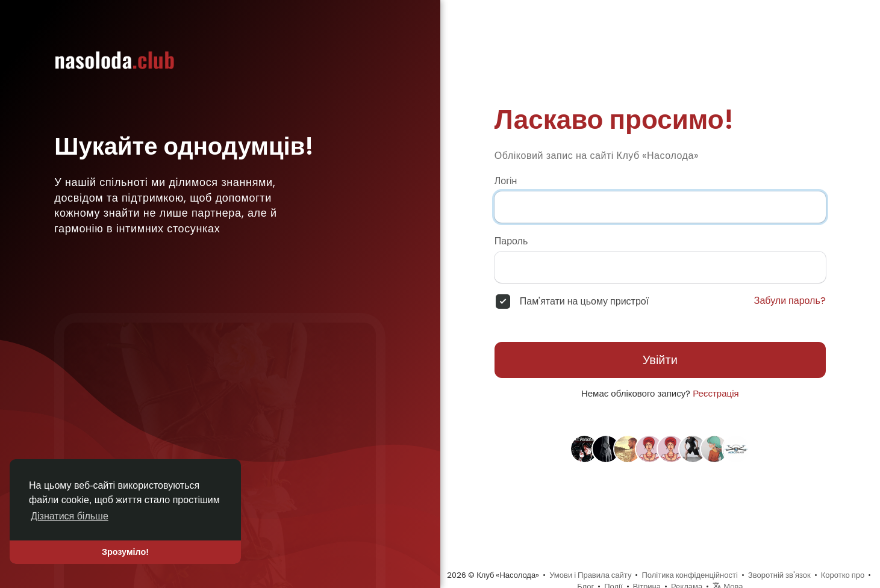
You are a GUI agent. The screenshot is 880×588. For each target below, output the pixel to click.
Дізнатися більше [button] (70, 516)
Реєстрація (716, 393)
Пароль (511, 241)
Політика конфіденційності (689, 575)
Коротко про (843, 575)
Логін (506, 181)
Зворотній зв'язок (779, 575)
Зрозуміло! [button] (125, 552)
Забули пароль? (790, 301)
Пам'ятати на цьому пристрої (584, 302)
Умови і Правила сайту (590, 575)
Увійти (660, 360)
